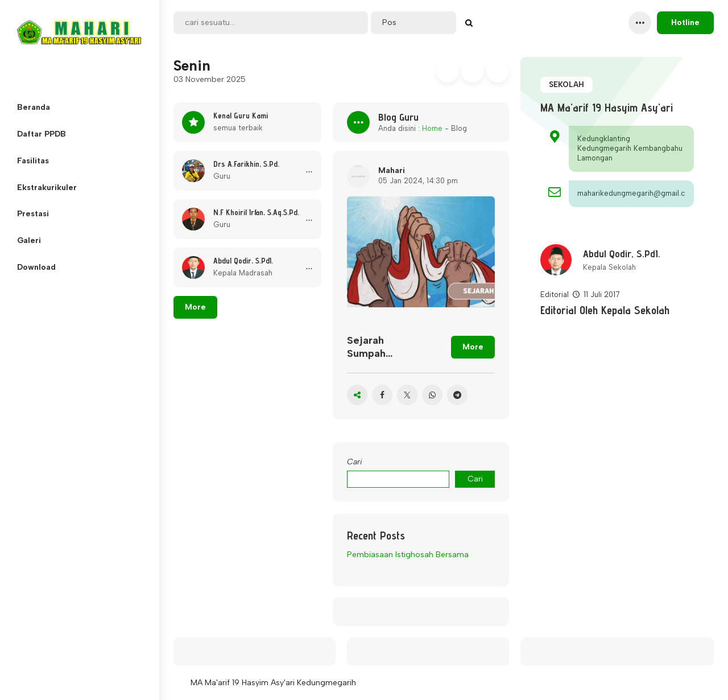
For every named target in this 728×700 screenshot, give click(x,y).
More (195, 307)
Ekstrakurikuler (47, 188)
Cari (355, 462)
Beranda (34, 107)
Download (36, 267)
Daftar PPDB (42, 134)
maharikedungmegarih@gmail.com (631, 193)
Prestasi (33, 214)
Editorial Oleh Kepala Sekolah (605, 310)
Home (432, 128)
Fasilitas (33, 161)
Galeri (29, 240)
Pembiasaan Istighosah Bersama (408, 555)
